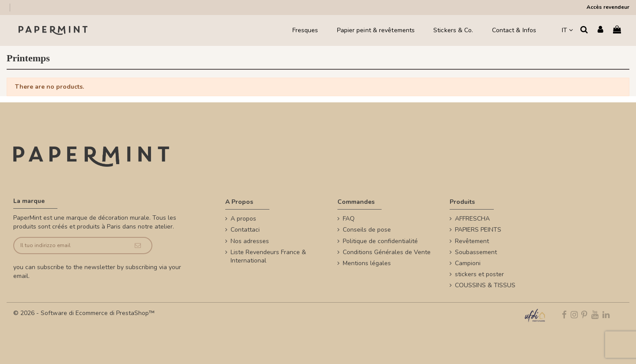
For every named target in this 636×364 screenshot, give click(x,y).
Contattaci (245, 230)
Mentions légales (367, 263)
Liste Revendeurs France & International (268, 257)
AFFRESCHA (472, 219)
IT (567, 30)
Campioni (468, 263)
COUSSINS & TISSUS (485, 285)
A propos (243, 219)
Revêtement (472, 241)
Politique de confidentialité (380, 241)
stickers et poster (479, 274)
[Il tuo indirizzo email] (69, 246)
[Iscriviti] (138, 246)
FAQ (349, 219)
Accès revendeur (608, 7)
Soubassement (476, 252)
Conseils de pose (367, 230)
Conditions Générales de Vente (387, 252)
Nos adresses (250, 241)
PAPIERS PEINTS (478, 230)
